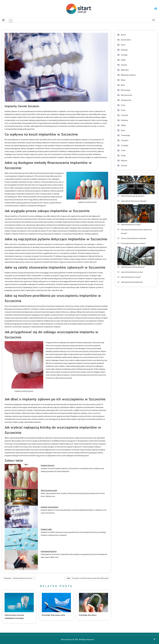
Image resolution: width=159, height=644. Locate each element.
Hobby (123, 60)
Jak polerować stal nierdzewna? (133, 267)
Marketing (125, 70)
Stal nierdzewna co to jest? (131, 225)
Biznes (123, 35)
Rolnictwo (125, 120)
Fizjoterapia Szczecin (49, 551)
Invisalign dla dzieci (88, 615)
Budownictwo (126, 40)
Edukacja (124, 50)
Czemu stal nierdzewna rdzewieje (134, 238)
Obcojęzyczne (126, 100)
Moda (123, 80)
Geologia (124, 55)
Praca (123, 105)
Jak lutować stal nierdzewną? (132, 282)
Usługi (123, 156)
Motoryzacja (126, 90)
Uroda (123, 150)
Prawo (123, 110)
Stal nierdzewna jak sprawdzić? (133, 196)
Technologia (125, 135)
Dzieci (123, 45)
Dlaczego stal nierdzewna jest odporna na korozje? (136, 231)
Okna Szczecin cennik (49, 490)
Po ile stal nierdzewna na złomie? (133, 243)
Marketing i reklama (128, 75)
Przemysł (124, 115)
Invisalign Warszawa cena (53, 615)
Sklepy (123, 125)
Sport (123, 130)
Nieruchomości (126, 95)
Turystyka (125, 145)
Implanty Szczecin (48, 465)
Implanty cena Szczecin (50, 507)
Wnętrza (124, 161)
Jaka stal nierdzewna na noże (132, 272)
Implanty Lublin (46, 529)
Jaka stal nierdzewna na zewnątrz (134, 201)
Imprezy (124, 65)
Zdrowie (124, 166)
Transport (125, 140)
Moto (123, 85)
